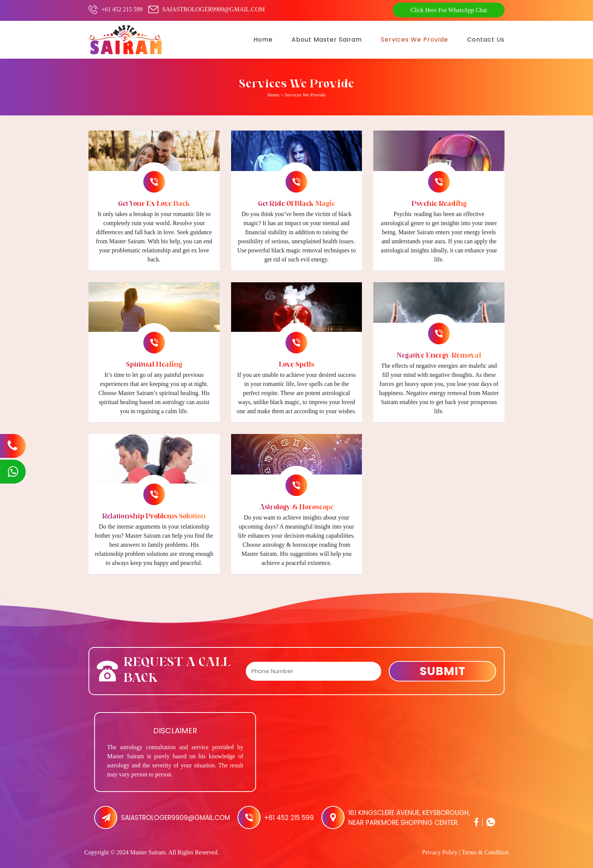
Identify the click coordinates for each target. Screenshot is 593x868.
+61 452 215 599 (122, 9)
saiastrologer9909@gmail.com (213, 9)
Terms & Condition (485, 852)
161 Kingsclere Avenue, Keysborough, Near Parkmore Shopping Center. (409, 818)
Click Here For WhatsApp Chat (449, 10)
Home (273, 95)
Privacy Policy (440, 852)
